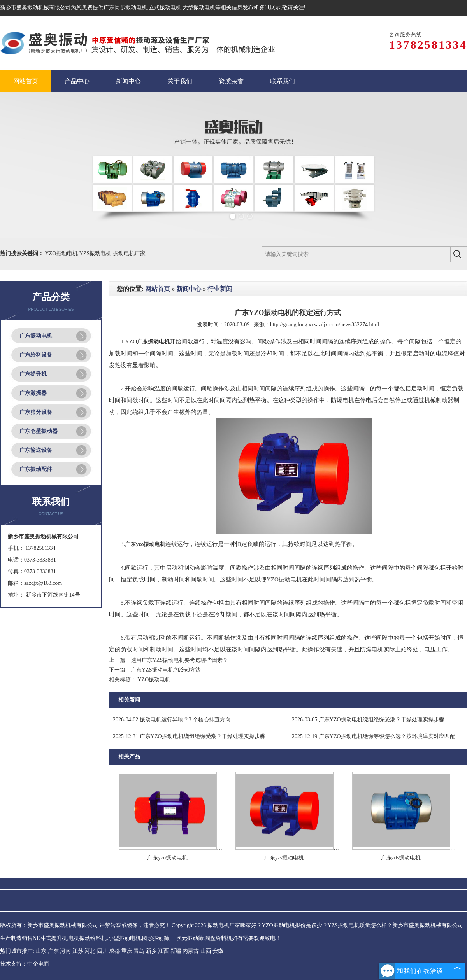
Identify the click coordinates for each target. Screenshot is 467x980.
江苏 (78, 951)
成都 (114, 951)
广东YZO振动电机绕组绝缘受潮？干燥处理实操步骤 (368, 720)
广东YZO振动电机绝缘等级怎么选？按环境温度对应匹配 (374, 736)
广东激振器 (33, 393)
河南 (65, 951)
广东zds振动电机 (401, 858)
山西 (206, 951)
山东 (41, 951)
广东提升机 (33, 374)
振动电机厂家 (129, 253)
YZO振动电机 (62, 253)
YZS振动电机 (96, 253)
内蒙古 (191, 951)
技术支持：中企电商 (25, 964)
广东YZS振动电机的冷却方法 (166, 670)
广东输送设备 (36, 450)
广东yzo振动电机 (167, 858)
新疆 (176, 951)
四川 (102, 951)
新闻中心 (189, 289)
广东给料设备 (36, 355)
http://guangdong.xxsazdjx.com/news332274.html (325, 325)
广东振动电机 (36, 336)
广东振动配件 (36, 469)
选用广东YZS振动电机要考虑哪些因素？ (179, 660)
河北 (90, 951)
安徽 (218, 951)
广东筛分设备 (36, 412)
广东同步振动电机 (125, 8)
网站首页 (158, 289)
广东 (53, 951)
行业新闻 (220, 289)
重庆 (127, 951)
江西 (163, 951)
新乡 (151, 951)
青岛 (139, 951)
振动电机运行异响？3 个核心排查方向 (172, 720)
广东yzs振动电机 (284, 858)
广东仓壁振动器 (39, 431)
